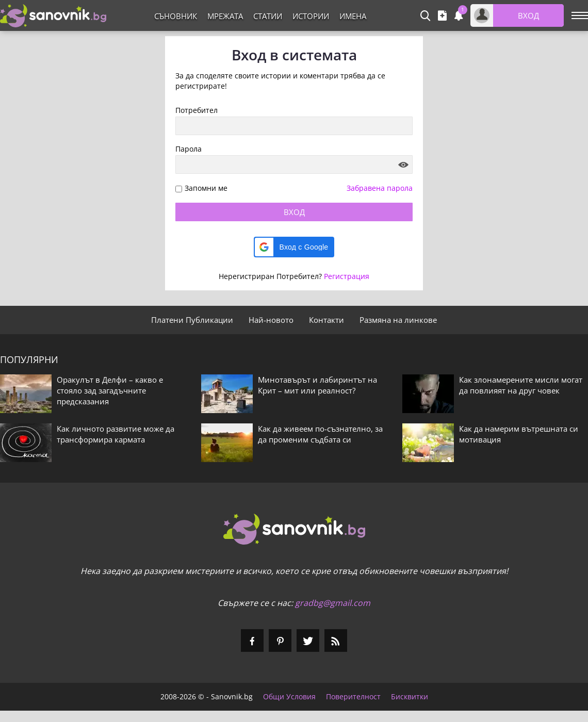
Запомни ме (206, 188)
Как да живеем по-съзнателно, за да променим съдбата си (320, 434)
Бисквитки (410, 697)
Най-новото (271, 320)
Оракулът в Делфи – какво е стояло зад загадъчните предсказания (110, 390)
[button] (294, 247)
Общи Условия (289, 697)
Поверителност (353, 697)
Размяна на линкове (398, 320)
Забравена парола (380, 188)
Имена (353, 16)
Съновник (176, 16)
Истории (311, 16)
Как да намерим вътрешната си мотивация (519, 434)
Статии (268, 16)
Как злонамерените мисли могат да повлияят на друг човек (521, 385)
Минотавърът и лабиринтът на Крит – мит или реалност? (317, 385)
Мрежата (225, 16)
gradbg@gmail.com (333, 603)
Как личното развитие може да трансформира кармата (116, 434)
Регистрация (347, 276)
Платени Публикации (192, 320)
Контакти (326, 320)
